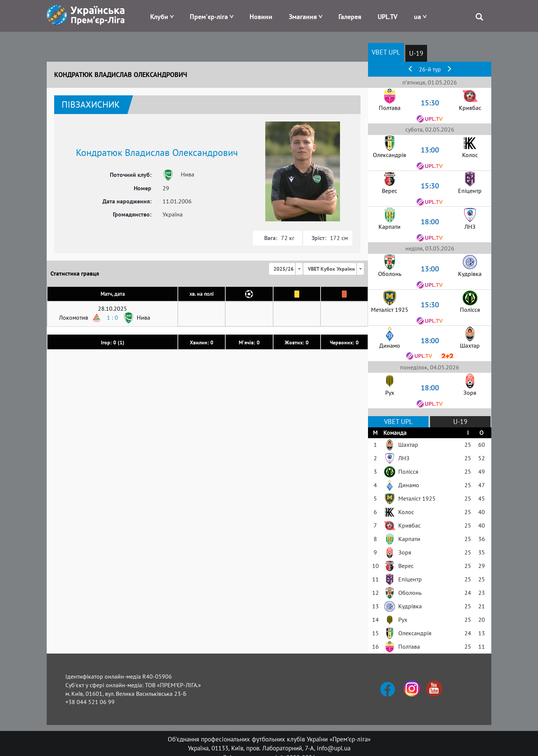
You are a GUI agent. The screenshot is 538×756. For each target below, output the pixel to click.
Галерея (350, 17)
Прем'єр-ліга (209, 17)
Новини (261, 17)
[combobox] (286, 269)
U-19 (416, 53)
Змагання (303, 17)
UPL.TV (388, 17)
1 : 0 (112, 317)
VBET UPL (386, 52)
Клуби (159, 17)
